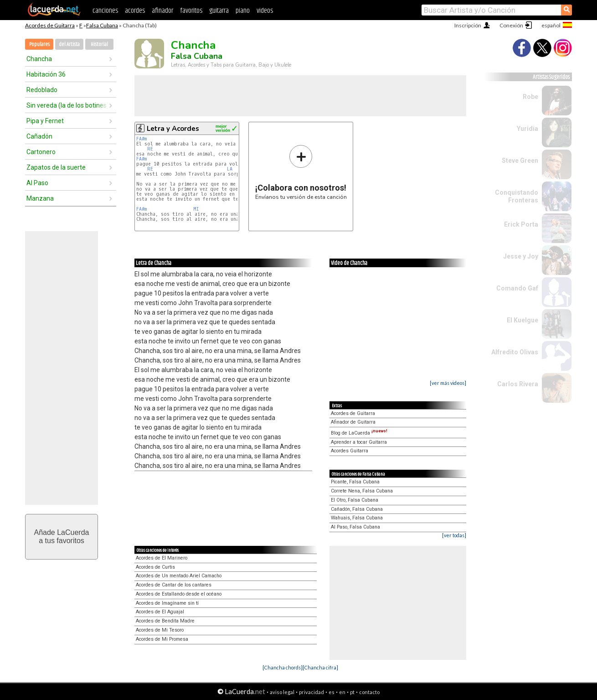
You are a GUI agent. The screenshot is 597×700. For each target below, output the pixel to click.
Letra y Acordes (173, 129)
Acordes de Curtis (155, 567)
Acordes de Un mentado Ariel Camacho (179, 576)
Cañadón (39, 136)
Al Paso (37, 183)
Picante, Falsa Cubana (355, 482)
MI (196, 209)
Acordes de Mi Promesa (162, 639)
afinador (162, 11)
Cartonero (41, 152)
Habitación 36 (46, 74)
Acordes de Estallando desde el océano (179, 594)
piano (243, 11)
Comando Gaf (517, 288)
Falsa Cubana (102, 25)
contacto (369, 692)
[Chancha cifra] (320, 667)
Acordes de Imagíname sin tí (167, 603)
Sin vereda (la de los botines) (67, 105)
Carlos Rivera (518, 384)
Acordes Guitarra (350, 451)
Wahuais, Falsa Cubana (357, 518)
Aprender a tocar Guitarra (359, 442)
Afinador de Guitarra (353, 422)
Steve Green (520, 161)
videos (265, 11)
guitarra (219, 11)
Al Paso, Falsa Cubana (355, 527)
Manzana (40, 198)
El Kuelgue (522, 320)
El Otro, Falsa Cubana (355, 500)
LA (230, 169)
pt (352, 692)
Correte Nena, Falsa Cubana (362, 491)
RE (150, 149)
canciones (105, 11)
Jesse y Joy (521, 256)
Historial (99, 44)
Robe (530, 97)
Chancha (39, 59)
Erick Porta (521, 224)
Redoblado (42, 90)
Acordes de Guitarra (50, 25)
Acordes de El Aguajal (160, 612)
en (342, 692)
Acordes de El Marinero (162, 558)
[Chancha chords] (283, 667)
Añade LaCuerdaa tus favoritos (62, 537)
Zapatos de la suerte (56, 167)
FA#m (142, 139)
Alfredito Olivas (515, 352)
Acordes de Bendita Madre (165, 621)
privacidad (311, 692)
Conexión (511, 25)
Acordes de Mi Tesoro (160, 630)
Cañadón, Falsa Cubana (357, 509)
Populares (39, 44)
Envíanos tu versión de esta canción (301, 172)
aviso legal (282, 692)
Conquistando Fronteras (517, 196)
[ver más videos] (448, 383)
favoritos (191, 11)
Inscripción (468, 25)
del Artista (69, 44)
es (332, 692)
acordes (135, 11)
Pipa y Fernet (45, 121)
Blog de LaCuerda (359, 433)
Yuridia (528, 129)
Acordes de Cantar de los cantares (174, 585)
